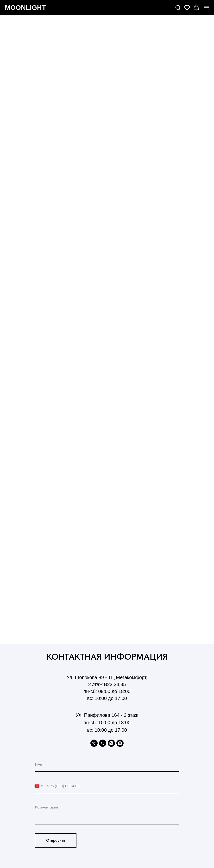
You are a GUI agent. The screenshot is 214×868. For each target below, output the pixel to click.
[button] (178, 7)
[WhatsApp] (111, 743)
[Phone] (94, 743)
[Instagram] (120, 743)
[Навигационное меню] (207, 8)
